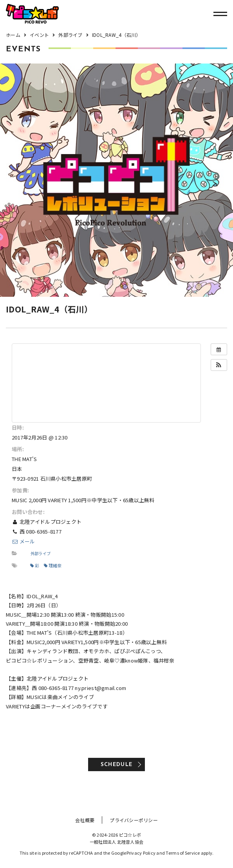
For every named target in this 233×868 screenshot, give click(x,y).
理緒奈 (53, 565)
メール (23, 541)
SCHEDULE (116, 765)
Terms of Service (183, 853)
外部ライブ (41, 553)
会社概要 (85, 820)
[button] (219, 365)
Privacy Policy (141, 853)
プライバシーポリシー (134, 820)
